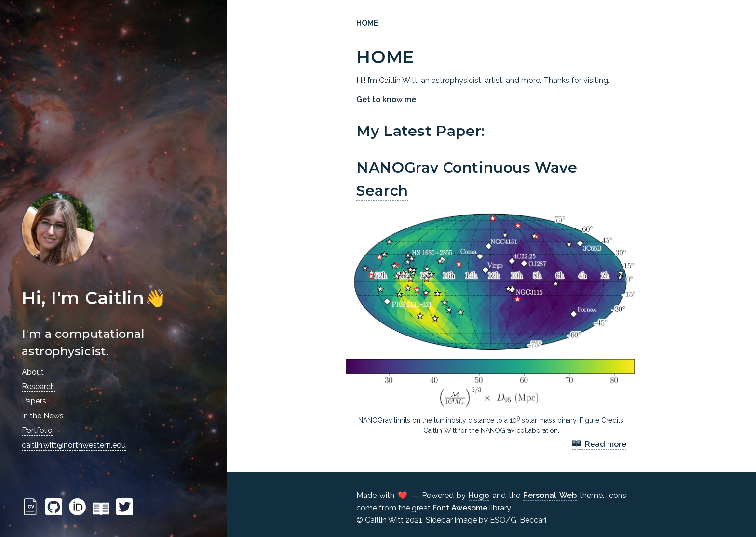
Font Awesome (460, 508)
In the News (43, 416)
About (33, 372)
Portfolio (37, 430)
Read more (599, 445)
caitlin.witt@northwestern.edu (74, 445)
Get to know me (386, 100)
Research (38, 386)
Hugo (479, 495)
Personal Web (550, 495)
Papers (34, 401)
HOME (367, 23)
